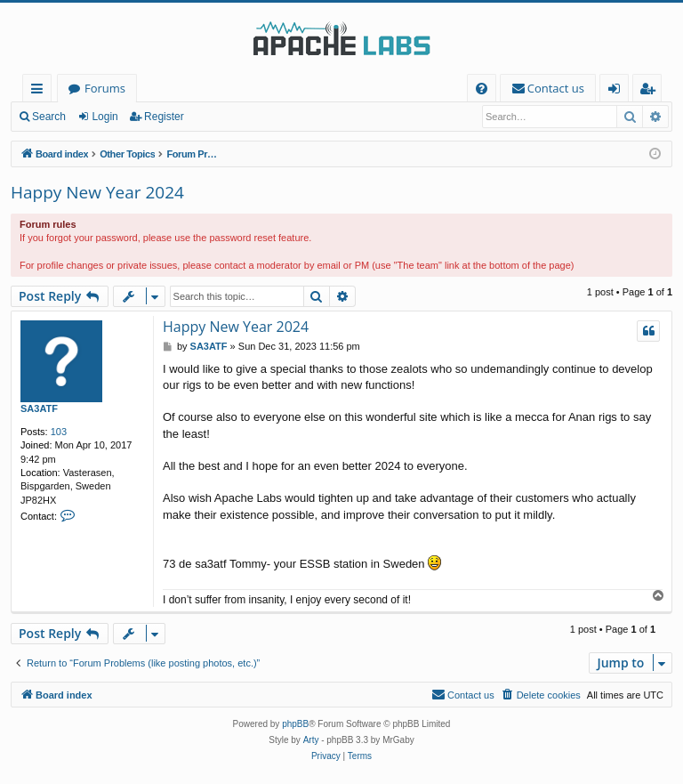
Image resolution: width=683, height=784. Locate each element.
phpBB (295, 724)
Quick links (40, 91)
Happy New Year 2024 (97, 192)
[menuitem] (482, 89)
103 (59, 432)
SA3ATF (39, 408)
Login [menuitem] (618, 91)
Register (164, 117)
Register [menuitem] (651, 91)
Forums (105, 88)
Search (49, 117)
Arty (311, 740)
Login (104, 117)
